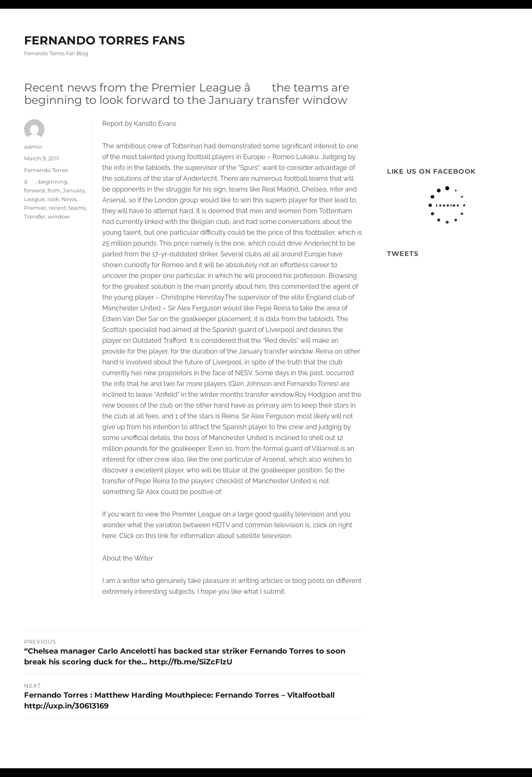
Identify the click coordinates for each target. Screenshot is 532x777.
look (53, 199)
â (30, 182)
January (74, 190)
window (59, 216)
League (34, 199)
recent (57, 208)
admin (33, 147)
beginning (53, 182)
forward (34, 190)
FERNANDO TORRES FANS (105, 40)
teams (77, 208)
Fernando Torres (46, 170)
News (69, 199)
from (54, 190)
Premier (35, 208)
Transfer (35, 216)
